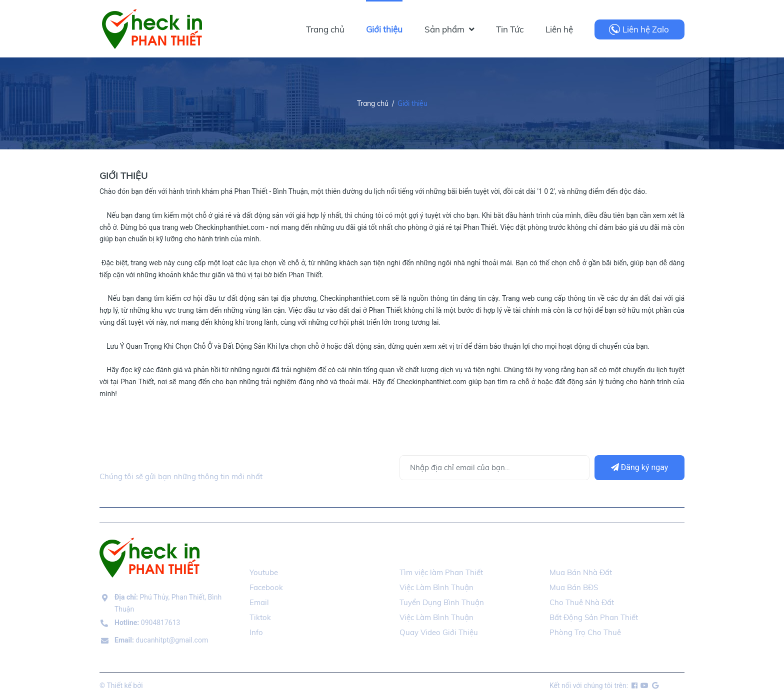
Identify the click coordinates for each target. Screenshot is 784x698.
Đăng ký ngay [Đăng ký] (640, 467)
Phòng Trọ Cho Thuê (585, 632)
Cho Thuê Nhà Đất (582, 602)
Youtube (264, 572)
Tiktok (260, 617)
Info (256, 632)
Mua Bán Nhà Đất (581, 572)
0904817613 (147, 623)
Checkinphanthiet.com (229, 227)
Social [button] (264, 552)
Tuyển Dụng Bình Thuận (442, 602)
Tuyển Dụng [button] (425, 552)
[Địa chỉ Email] (494, 468)
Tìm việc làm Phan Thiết (441, 572)
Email (259, 602)
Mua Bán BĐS (574, 587)
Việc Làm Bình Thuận (436, 587)
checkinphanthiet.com (179, 686)
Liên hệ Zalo (646, 29)
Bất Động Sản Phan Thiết (594, 617)
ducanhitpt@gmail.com (161, 640)
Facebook (266, 587)
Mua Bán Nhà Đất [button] (587, 552)
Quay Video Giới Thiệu (439, 632)
